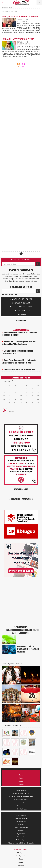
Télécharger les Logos (21, 818)
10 (38, 392)
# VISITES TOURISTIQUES (21, 299)
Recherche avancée (9, 294)
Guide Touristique (21, 809)
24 (38, 399)
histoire (22, 279)
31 (38, 403)
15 (27, 396)
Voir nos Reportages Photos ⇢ (12, 664)
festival (6, 279)
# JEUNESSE (21, 315)
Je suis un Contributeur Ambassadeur (21, 797)
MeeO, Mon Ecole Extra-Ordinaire (20, 17)
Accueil (4, 8)
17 (38, 396)
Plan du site (21, 837)
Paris (21, 775)
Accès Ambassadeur (21, 828)
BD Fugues (21, 853)
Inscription (21, 831)
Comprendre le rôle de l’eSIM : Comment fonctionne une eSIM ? (28, 649)
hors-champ (29, 279)
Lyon (21, 778)
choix (6, 276)
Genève (21, 784)
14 (21, 396)
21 (21, 399)
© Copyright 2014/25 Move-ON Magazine (21, 843)
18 (4, 399)
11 (4, 396)
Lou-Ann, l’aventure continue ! (18, 39)
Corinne (30, 276)
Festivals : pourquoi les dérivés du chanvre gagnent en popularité (21, 631)
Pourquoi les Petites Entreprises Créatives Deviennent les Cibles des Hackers (19, 346)
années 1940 (22, 274)
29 (27, 403)
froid (17, 279)
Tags (11, 8)
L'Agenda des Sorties (21, 378)
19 (10, 399)
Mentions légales (21, 840)
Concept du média (21, 791)
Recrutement (21, 806)
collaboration (13, 276)
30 (32, 403)
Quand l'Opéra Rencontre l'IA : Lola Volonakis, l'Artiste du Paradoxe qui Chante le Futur (19, 365)
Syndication (21, 834)
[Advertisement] (21, 138)
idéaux (37, 279)
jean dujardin (10, 281)
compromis (23, 276)
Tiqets (21, 859)
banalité (30, 274)
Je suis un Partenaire (21, 803)
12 (10, 396)
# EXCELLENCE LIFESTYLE (21, 307)
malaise (27, 281)
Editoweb (21, 865)
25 (4, 403)
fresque (12, 279)
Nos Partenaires (21, 822)
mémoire (34, 281)
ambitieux (13, 274)
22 (27, 399)
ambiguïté (6, 274)
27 (15, 403)
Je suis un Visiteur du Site (21, 794)
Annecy (21, 781)
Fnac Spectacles (21, 856)
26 (10, 403)
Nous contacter (21, 815)
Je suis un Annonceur (21, 800)
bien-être (37, 274)
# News (21, 772)
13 (15, 396)
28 (21, 403)
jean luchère (20, 281)
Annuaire (21, 825)
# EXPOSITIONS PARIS (21, 303)
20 (15, 399)
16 (32, 396)
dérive (36, 276)
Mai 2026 (7, 382)
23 (32, 399)
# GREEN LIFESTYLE (21, 311)
